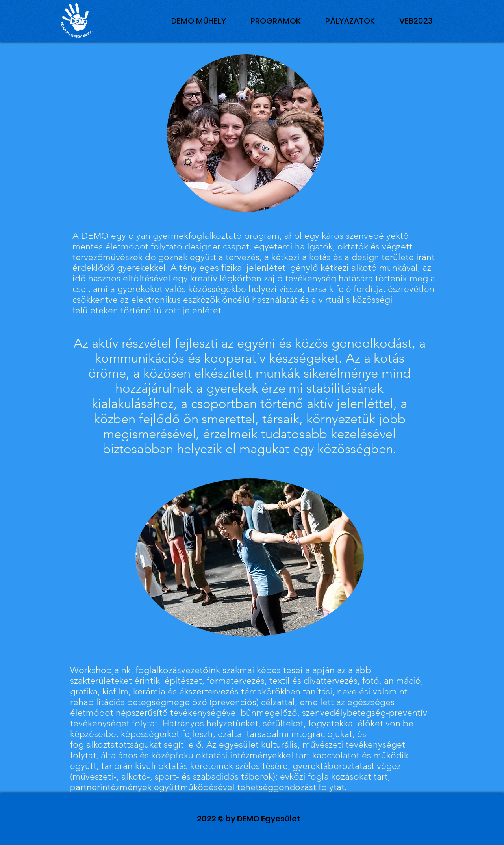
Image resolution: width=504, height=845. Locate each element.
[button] (416, 21)
